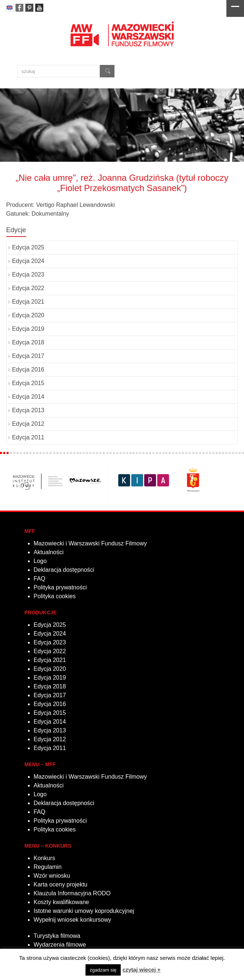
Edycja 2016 (28, 370)
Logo (40, 561)
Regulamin (48, 867)
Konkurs (45, 858)
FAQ (40, 579)
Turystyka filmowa (57, 936)
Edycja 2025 (28, 247)
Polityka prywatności (60, 587)
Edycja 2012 (28, 424)
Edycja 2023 (28, 275)
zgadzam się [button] (103, 970)
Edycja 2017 (28, 356)
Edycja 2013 (28, 410)
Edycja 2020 (28, 315)
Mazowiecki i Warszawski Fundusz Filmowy (90, 543)
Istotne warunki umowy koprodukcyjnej (84, 911)
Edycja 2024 (28, 261)
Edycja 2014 (28, 397)
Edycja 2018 (28, 342)
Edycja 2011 (28, 437)
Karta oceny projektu (61, 884)
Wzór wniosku (52, 876)
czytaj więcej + (142, 970)
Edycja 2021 (28, 302)
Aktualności (49, 552)
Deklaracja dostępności (64, 570)
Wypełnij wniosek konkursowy (73, 920)
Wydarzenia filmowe (60, 945)
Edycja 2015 (28, 383)
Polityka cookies (55, 596)
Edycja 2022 (28, 288)
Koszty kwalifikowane (61, 902)
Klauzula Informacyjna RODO (72, 893)
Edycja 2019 (28, 329)
